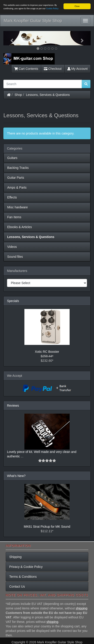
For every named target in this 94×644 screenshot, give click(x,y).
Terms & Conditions (23, 577)
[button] (10, 38)
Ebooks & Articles (20, 227)
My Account (78, 69)
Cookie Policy (52, 8)
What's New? (16, 476)
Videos (12, 247)
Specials (13, 301)
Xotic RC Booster (47, 351)
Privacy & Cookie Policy (26, 567)
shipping (82, 608)
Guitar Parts (16, 178)
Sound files (15, 257)
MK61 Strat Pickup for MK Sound (47, 526)
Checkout (53, 69)
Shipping (15, 557)
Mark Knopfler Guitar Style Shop (33, 21)
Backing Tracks (18, 168)
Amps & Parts (17, 187)
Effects (12, 197)
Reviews (13, 405)
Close (77, 6)
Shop (18, 95)
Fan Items (14, 217)
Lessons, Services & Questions (48, 95)
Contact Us (17, 587)
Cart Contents (26, 69)
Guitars (12, 158)
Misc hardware (18, 207)
